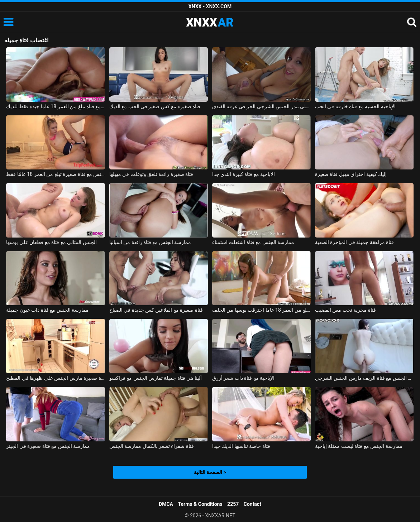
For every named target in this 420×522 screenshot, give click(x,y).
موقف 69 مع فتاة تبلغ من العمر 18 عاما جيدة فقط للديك (56, 106)
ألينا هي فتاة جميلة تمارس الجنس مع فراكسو (156, 378)
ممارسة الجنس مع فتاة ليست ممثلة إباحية (359, 446)
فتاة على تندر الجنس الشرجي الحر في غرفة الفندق (262, 106)
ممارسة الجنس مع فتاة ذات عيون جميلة (47, 310)
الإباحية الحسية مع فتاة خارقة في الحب (355, 106)
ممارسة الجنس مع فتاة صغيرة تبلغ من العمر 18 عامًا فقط (56, 174)
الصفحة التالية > (210, 472)
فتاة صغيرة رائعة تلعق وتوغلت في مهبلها (151, 174)
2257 (233, 504)
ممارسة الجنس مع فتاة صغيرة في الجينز (48, 446)
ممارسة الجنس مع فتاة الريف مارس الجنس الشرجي (364, 378)
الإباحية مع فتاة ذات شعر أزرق (243, 378)
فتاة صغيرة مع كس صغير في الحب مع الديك (155, 106)
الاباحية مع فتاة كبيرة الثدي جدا (244, 174)
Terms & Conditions (200, 504)
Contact (252, 504)
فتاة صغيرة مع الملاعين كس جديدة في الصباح (156, 310)
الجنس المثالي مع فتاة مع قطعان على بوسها (51, 242)
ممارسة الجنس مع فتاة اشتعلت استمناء (253, 242)
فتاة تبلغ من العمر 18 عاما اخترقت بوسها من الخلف (262, 310)
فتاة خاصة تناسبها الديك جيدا (241, 446)
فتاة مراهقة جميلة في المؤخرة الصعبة (354, 242)
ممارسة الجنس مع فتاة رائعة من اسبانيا (150, 242)
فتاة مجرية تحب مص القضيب (345, 310)
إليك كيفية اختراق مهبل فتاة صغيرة (351, 174)
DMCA (166, 504)
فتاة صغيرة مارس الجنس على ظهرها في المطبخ (56, 378)
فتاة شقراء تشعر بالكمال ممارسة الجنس (152, 446)
